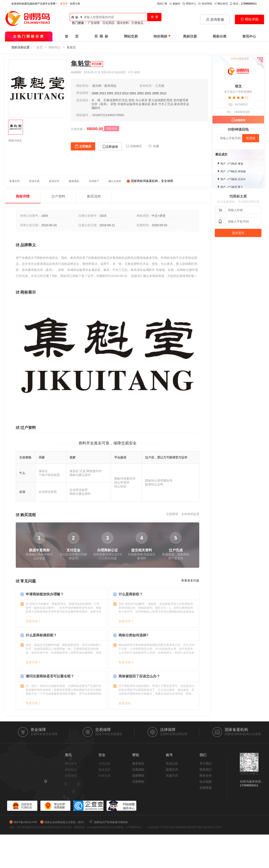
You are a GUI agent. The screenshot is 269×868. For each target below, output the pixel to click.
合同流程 (104, 764)
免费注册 (75, 4)
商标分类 (220, 36)
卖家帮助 (138, 776)
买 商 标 (101, 36)
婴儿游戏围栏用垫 (160, 100)
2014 (125, 93)
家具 (154, 104)
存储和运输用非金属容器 (134, 104)
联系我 (251, 138)
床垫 (113, 104)
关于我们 (206, 764)
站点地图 (206, 782)
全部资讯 (71, 776)
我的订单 (162, 4)
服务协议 (138, 764)
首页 (40, 47)
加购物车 (134, 146)
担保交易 (104, 776)
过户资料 (58, 196)
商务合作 (206, 776)
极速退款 (104, 770)
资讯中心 (249, 36)
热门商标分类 (29, 36)
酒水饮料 (123, 23)
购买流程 (94, 196)
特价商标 (162, 36)
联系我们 (206, 770)
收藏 (154, 146)
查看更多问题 (190, 580)
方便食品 (137, 23)
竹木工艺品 (166, 104)
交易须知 (138, 770)
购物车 (175, 4)
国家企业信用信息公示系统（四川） (65, 822)
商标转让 (55, 47)
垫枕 (131, 100)
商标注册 (190, 36)
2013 (103, 93)
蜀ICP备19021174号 (25, 822)
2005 (156, 93)
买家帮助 (138, 782)
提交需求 (238, 233)
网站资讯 (221, 4)
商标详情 (23, 196)
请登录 (64, 4)
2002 (140, 93)
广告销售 (94, 23)
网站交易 (131, 36)
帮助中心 (189, 4)
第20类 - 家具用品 (104, 86)
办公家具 (141, 100)
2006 (95, 93)
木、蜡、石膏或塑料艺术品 (109, 100)
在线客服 (206, 788)
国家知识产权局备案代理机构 (111, 822)
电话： (243, 4)
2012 (163, 93)
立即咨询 (110, 147)
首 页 (72, 36)
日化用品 (108, 23)
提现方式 (172, 770)
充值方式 (172, 776)
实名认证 (172, 764)
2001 (110, 93)
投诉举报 (205, 4)
